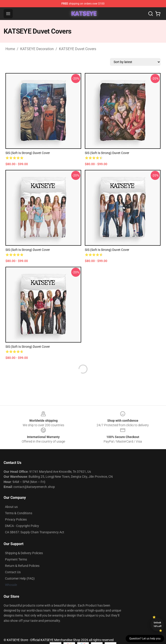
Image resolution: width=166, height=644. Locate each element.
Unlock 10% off (157, 624)
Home (10, 49)
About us (11, 507)
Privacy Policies (16, 519)
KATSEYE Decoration (37, 49)
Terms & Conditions (19, 513)
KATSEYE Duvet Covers (78, 49)
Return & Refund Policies (22, 566)
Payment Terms (16, 559)
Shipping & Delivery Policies (24, 553)
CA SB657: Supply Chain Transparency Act (35, 532)
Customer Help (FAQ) (20, 578)
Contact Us (13, 572)
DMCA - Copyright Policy (22, 526)
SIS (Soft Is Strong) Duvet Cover (28, 153)
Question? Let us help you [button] (145, 639)
